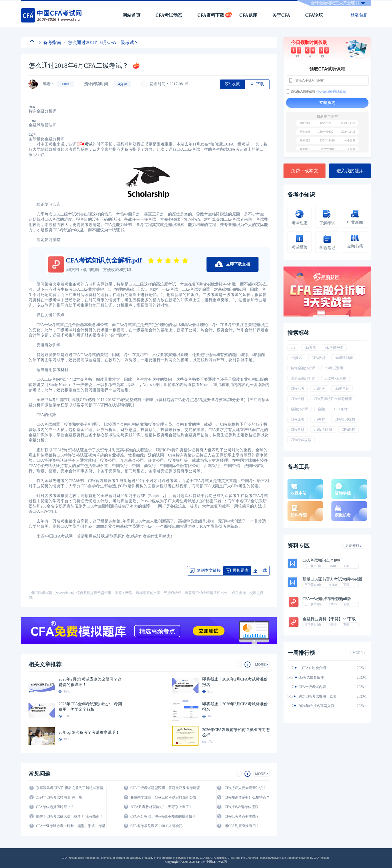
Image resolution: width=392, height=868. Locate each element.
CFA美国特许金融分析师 (333, 399)
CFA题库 (248, 15)
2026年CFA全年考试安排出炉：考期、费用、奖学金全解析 (92, 707)
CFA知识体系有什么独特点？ (247, 797)
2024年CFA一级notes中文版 (313, 677)
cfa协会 (319, 389)
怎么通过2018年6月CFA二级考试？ (101, 42)
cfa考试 (310, 348)
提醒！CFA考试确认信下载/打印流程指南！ (69, 816)
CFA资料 (297, 399)
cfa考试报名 (334, 348)
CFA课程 (348, 430)
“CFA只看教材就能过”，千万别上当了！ (161, 807)
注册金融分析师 (303, 378)
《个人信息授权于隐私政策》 (331, 92)
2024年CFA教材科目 (308, 668)
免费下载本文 (304, 171)
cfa (293, 348)
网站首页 (131, 15)
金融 (321, 409)
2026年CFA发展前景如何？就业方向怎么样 (236, 732)
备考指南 (50, 42)
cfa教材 (319, 419)
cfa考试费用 (334, 368)
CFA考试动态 (169, 15)
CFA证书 (297, 419)
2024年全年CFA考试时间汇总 (315, 706)
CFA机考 (297, 389)
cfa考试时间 (344, 358)
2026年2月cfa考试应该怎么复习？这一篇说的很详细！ (92, 682)
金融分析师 (299, 409)
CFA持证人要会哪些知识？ (245, 788)
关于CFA (281, 15)
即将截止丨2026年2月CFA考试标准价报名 (235, 682)
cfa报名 (296, 358)
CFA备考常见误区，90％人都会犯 (156, 826)
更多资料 (353, 546)
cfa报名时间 (323, 430)
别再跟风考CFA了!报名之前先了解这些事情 (70, 788)
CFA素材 (297, 430)
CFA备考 (341, 409)
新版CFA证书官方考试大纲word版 (332, 579)
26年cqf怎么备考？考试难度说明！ (89, 732)
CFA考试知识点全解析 (322, 560)
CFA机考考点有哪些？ (242, 816)
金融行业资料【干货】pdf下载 (329, 619)
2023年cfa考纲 (336, 378)
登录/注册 (359, 15)
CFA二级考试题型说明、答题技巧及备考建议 (165, 788)
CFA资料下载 (211, 15)
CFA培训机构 (345, 419)
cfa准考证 (342, 389)
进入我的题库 (350, 171)
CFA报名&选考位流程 (242, 807)
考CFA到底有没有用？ (242, 826)
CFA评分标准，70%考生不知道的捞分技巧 (163, 816)
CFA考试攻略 (301, 440)
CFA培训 (318, 358)
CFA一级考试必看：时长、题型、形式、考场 (71, 826)
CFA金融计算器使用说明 (311, 696)
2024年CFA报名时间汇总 (311, 687)
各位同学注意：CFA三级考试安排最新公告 (163, 797)
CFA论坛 (314, 15)
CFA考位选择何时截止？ (55, 807)
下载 (346, 566)
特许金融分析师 (303, 368)
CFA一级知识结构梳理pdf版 (327, 599)
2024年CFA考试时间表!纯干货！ (61, 797)
